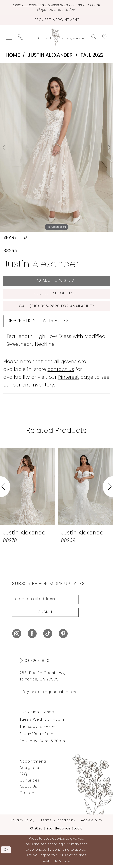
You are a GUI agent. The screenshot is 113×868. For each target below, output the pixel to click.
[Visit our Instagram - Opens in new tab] (17, 637)
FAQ (23, 777)
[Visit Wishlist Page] (105, 38)
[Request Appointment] (56, 21)
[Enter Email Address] (45, 602)
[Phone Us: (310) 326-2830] (21, 38)
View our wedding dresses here (40, 5)
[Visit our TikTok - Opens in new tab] (48, 637)
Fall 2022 (92, 56)
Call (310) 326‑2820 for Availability (57, 308)
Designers (29, 771)
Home (13, 56)
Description (21, 323)
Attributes (56, 323)
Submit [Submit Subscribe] (46, 615)
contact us (61, 372)
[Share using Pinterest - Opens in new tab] (25, 239)
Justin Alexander (50, 56)
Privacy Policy (23, 824)
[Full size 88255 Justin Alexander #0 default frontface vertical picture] (56, 148)
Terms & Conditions (58, 824)
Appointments (33, 765)
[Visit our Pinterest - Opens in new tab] (63, 637)
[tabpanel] (56, 148)
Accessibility (92, 824)
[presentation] (27, 489)
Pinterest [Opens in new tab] (69, 380)
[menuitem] (9, 38)
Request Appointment (57, 295)
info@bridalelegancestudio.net (49, 695)
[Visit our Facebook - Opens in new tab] (32, 637)
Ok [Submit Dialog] (6, 853)
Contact (28, 796)
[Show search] (94, 38)
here (66, 864)
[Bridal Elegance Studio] (56, 38)
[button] (9, 38)
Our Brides (30, 784)
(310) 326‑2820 (34, 664)
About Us (28, 790)
